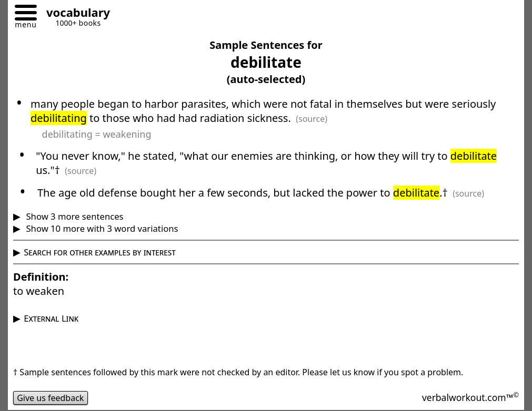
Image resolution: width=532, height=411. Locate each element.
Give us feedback (51, 398)
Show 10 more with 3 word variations (101, 228)
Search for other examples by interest (100, 252)
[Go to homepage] (74, 14)
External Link (51, 318)
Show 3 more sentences (73, 216)
